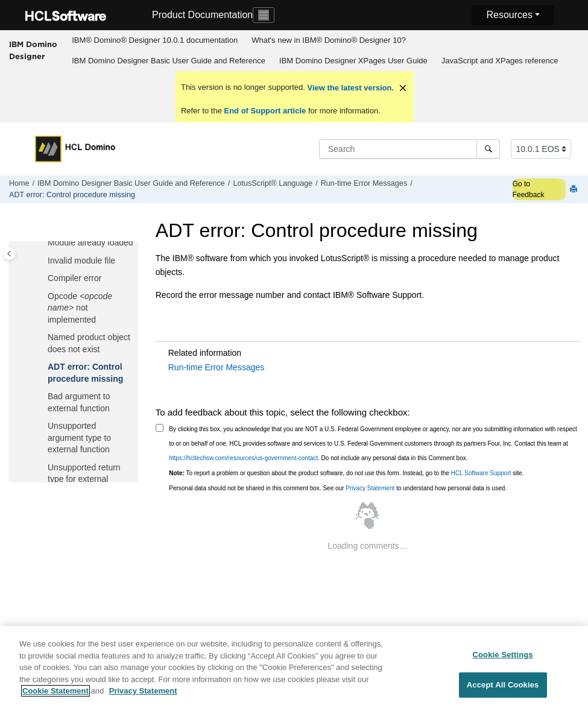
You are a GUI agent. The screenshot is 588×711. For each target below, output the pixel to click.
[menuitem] (155, 40)
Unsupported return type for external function (84, 479)
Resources (509, 15)
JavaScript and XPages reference (500, 61)
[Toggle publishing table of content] (9, 254)
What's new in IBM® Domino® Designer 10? (329, 40)
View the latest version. (349, 88)
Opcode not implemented (80, 308)
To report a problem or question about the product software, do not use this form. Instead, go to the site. (346, 473)
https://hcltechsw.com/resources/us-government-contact (243, 458)
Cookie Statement (55, 697)
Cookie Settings (503, 660)
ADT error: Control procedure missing (72, 195)
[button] (43, 243)
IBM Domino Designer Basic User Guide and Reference (169, 61)
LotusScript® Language (273, 183)
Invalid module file (81, 261)
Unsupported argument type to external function (79, 438)
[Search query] (409, 149)
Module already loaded (90, 242)
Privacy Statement (370, 488)
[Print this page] (575, 190)
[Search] (488, 149)
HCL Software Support (481, 473)
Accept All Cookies (503, 690)
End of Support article (265, 111)
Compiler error (74, 278)
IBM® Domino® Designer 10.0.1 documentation (155, 40)
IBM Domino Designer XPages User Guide (353, 61)
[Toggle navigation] (264, 15)
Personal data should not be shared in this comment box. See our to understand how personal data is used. (338, 488)
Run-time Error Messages (364, 183)
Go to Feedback (529, 189)
